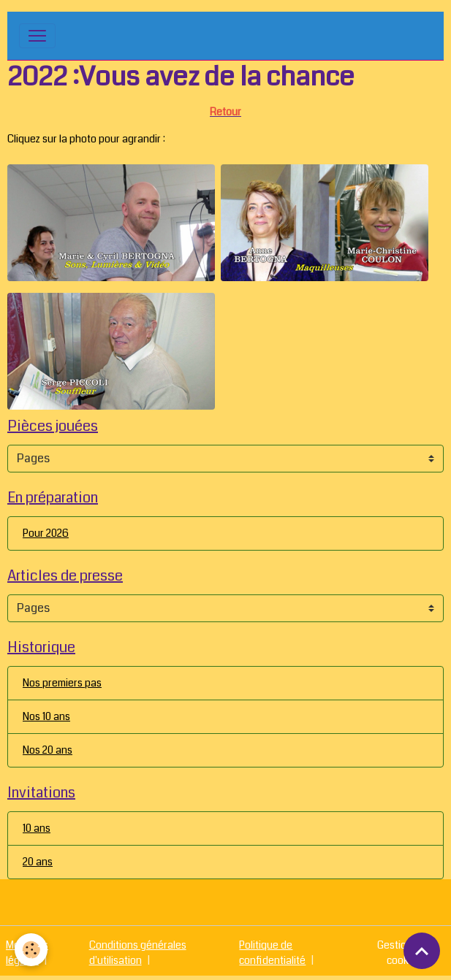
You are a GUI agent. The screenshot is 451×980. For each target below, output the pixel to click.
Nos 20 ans (48, 750)
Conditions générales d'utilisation (138, 953)
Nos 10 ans (46, 716)
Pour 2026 (46, 533)
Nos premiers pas (62, 683)
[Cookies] (31, 950)
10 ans (37, 828)
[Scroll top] (422, 951)
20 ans (38, 862)
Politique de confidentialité (272, 953)
